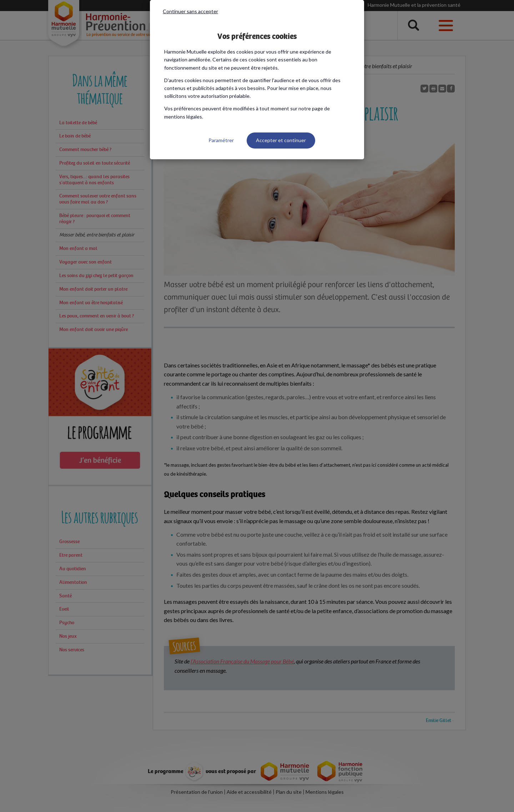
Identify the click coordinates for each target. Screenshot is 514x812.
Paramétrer (221, 140)
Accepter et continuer (281, 140)
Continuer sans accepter (190, 11)
